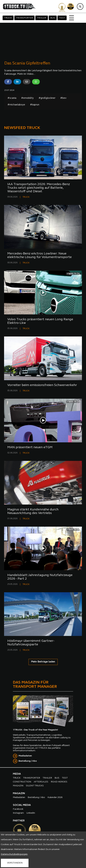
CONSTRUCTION (22, 782)
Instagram (18, 813)
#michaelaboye (16, 105)
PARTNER (19, 821)
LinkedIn (31, 813)
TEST (62, 18)
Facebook (18, 809)
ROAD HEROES (59, 782)
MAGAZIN (18, 786)
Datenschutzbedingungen (14, 854)
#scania (12, 98)
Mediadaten (25, 756)
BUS (53, 18)
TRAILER (42, 18)
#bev (63, 98)
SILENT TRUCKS (35, 786)
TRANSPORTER (24, 18)
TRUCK (8, 18)
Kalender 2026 (55, 797)
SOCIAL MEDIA (22, 805)
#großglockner (47, 98)
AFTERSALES (41, 782)
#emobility (27, 98)
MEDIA (17, 774)
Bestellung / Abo (28, 761)
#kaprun (35, 105)
